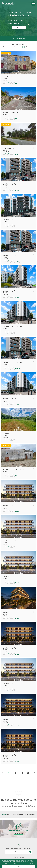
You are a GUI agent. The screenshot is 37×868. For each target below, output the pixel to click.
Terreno (6, 434)
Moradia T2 (7, 77)
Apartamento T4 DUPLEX (12, 362)
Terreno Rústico (9, 148)
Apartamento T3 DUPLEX (12, 327)
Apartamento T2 (9, 184)
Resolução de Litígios (19, 858)
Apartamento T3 (9, 255)
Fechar (18, 866)
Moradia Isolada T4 (10, 113)
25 (27, 773)
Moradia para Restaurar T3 (13, 469)
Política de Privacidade (18, 856)
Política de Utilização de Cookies (27, 863)
